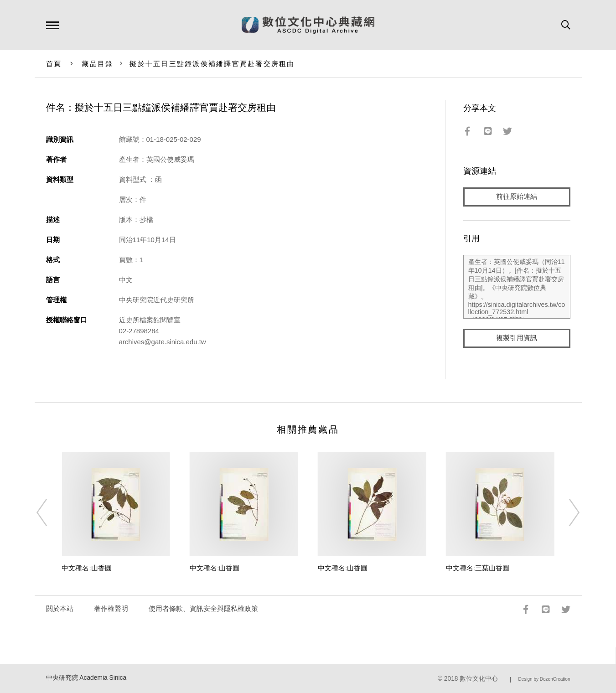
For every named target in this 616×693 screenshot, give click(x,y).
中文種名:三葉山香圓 (478, 568)
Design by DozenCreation (544, 679)
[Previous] (50, 512)
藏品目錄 (97, 64)
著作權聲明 (111, 608)
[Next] (566, 512)
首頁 (54, 64)
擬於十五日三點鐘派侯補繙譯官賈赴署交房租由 (212, 64)
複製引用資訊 (517, 338)
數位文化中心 (479, 679)
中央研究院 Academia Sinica (86, 678)
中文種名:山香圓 (86, 568)
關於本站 (60, 608)
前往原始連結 (517, 197)
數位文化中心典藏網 (308, 25)
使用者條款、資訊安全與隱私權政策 (203, 608)
